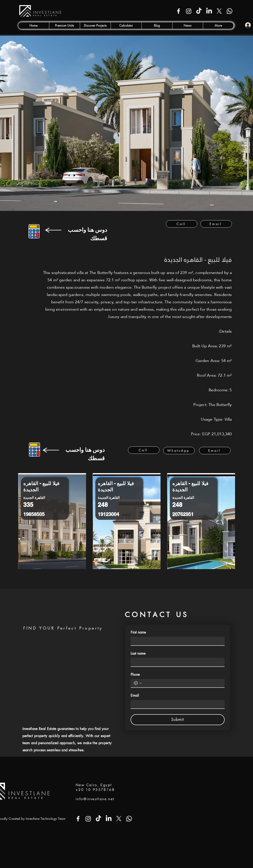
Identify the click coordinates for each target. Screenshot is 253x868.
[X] (219, 11)
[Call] (182, 224)
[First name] (176, 641)
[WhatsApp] (179, 451)
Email (135, 695)
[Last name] (176, 662)
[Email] (216, 224)
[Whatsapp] (229, 11)
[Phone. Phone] (182, 683)
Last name (138, 653)
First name (138, 632)
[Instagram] (189, 11)
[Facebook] (178, 11)
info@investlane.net (95, 799)
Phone (135, 675)
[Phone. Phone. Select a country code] (138, 683)
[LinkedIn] (209, 11)
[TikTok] (199, 11)
